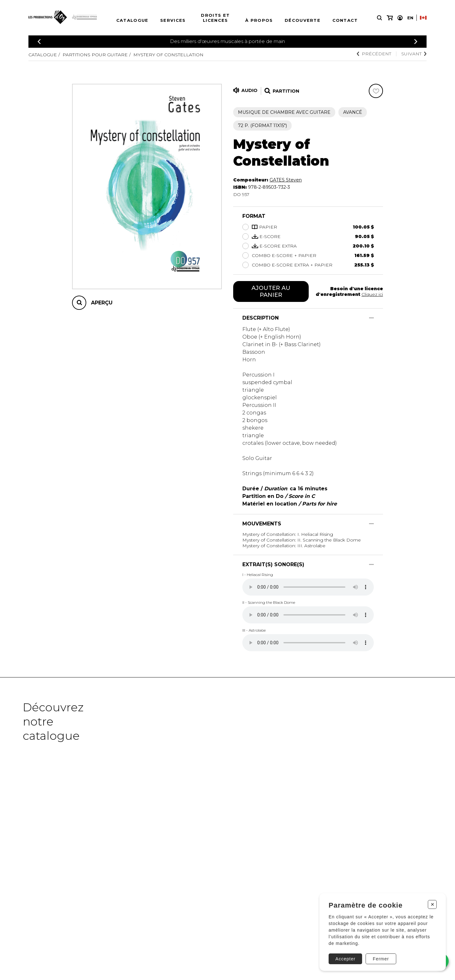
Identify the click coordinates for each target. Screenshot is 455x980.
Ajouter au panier (271, 291)
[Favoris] (376, 91)
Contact (345, 20)
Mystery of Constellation (168, 55)
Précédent (374, 54)
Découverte (303, 20)
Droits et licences (215, 18)
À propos (259, 20)
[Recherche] (379, 18)
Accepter (346, 959)
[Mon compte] (400, 18)
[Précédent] (39, 42)
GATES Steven (286, 180)
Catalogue (132, 20)
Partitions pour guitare (95, 55)
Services (173, 20)
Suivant (414, 54)
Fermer (381, 959)
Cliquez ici (372, 294)
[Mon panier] (390, 18)
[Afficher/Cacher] (371, 318)
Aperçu (102, 303)
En (410, 18)
